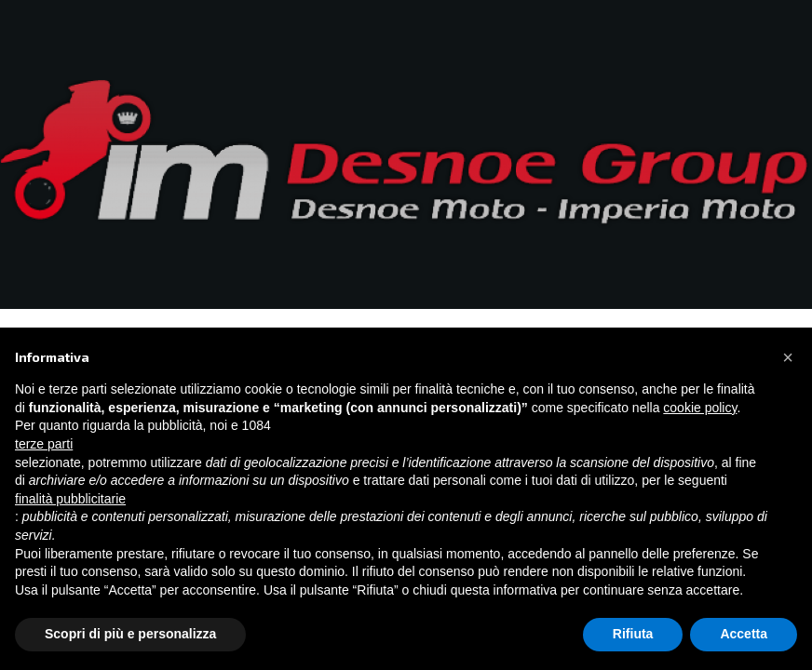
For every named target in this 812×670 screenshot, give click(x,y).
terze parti (44, 444)
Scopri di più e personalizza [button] (130, 634)
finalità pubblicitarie (70, 499)
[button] (788, 357)
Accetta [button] (744, 634)
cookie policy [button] (700, 408)
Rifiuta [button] (633, 634)
